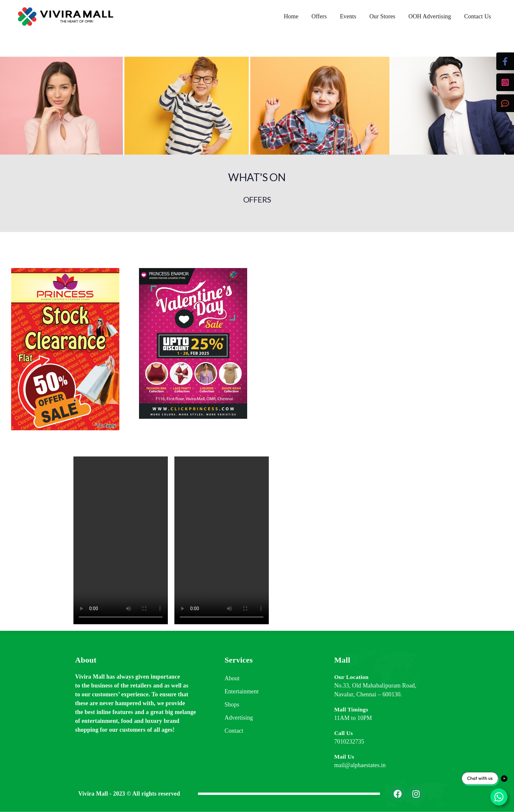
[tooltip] (505, 61)
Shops (232, 705)
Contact (234, 731)
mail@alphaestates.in (360, 765)
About (232, 678)
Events (348, 16)
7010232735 (349, 742)
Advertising (239, 718)
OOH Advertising (430, 16)
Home (291, 16)
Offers (319, 16)
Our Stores (382, 16)
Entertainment (242, 691)
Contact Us (478, 16)
